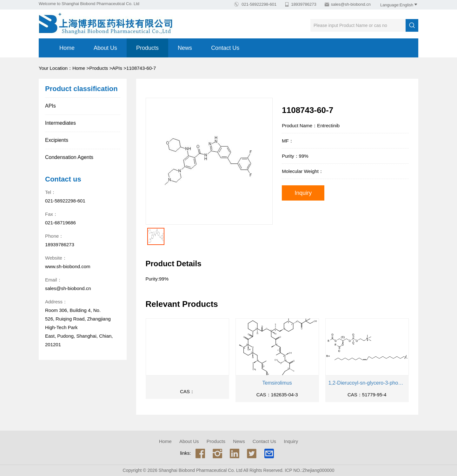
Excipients (57, 140)
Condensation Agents (69, 157)
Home (67, 48)
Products (147, 48)
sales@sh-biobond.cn (351, 4)
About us (105, 48)
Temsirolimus (277, 383)
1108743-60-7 (141, 68)
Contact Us (225, 48)
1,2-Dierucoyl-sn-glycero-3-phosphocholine (367, 383)
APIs (117, 68)
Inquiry (303, 193)
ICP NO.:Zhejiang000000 (309, 470)
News (185, 48)
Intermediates (60, 123)
